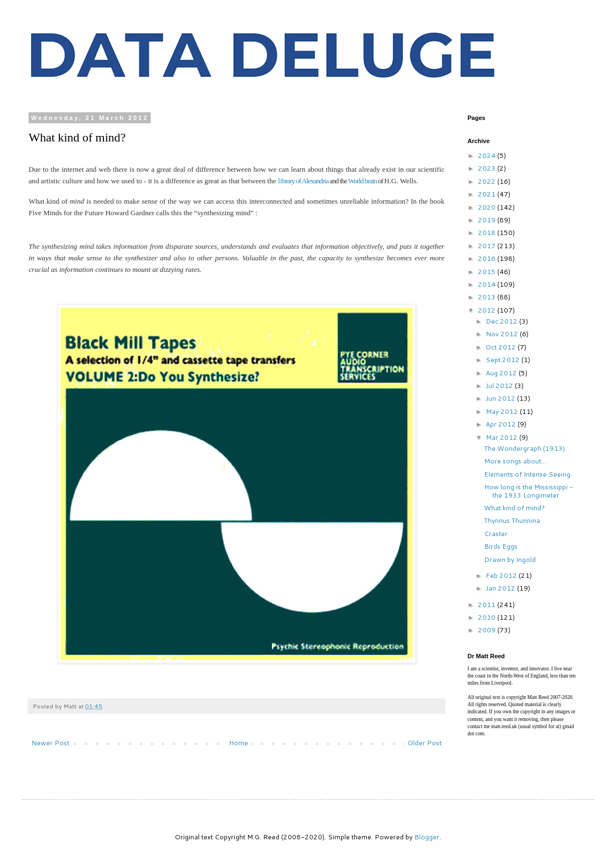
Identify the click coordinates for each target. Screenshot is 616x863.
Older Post (425, 743)
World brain (362, 181)
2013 (488, 297)
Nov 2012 (503, 334)
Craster (496, 534)
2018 (488, 233)
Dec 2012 (502, 321)
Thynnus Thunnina (512, 520)
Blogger (427, 837)
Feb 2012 (502, 575)
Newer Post (50, 743)
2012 (488, 310)
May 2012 (503, 411)
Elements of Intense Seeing (527, 474)
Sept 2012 (504, 360)
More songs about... (515, 461)
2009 (488, 630)
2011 (488, 605)
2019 (488, 220)
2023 (488, 168)
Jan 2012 (501, 588)
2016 (488, 258)
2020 (488, 207)
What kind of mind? (515, 508)
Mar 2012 (502, 437)
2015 (488, 272)
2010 (488, 617)
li (280, 181)
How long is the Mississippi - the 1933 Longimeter (529, 491)
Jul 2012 (500, 386)
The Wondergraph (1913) (524, 448)
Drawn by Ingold (510, 559)
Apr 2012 (502, 424)
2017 (488, 246)
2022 (488, 181)
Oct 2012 (502, 347)
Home (238, 743)
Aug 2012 (502, 373)
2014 (488, 284)
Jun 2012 (501, 398)
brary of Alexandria (305, 181)
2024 (488, 155)
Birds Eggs (501, 546)
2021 (488, 194)
